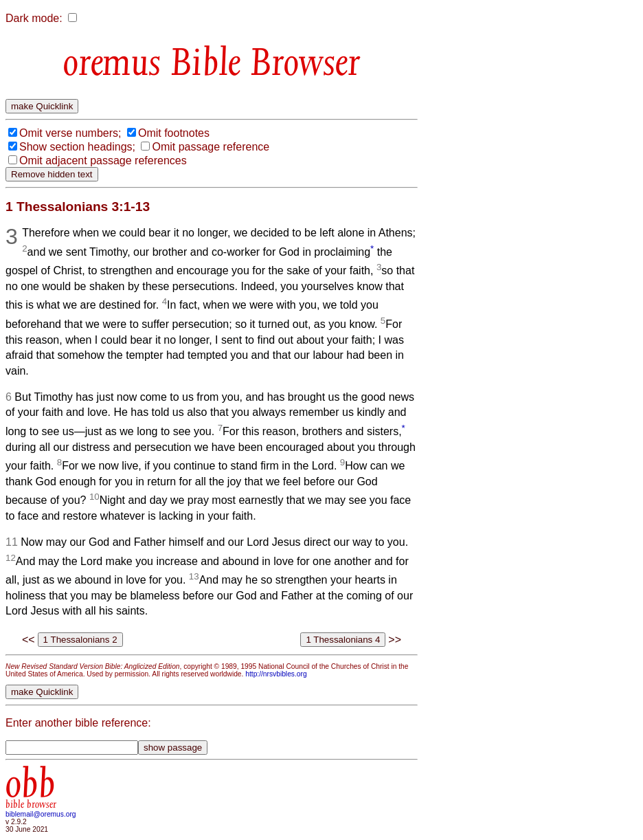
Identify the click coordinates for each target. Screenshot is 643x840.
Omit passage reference (211, 147)
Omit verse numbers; (70, 133)
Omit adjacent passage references (103, 161)
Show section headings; (77, 147)
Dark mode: (34, 18)
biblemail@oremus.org (41, 814)
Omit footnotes (174, 133)
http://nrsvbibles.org (276, 674)
